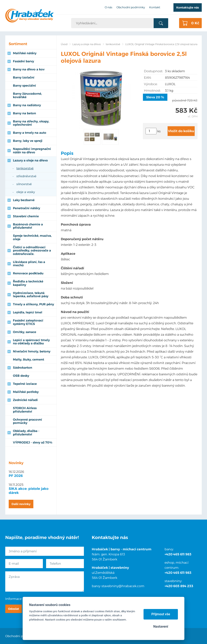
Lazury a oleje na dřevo (87, 44)
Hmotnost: (152, 91)
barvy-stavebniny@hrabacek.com (118, 586)
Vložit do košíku (181, 131)
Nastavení (161, 626)
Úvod (64, 44)
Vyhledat (161, 23)
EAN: (148, 78)
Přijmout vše (161, 614)
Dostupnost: (153, 71)
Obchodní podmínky (21, 636)
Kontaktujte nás (188, 7)
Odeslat (14, 609)
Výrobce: (151, 84)
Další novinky (21, 504)
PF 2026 (16, 476)
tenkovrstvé (113, 44)
